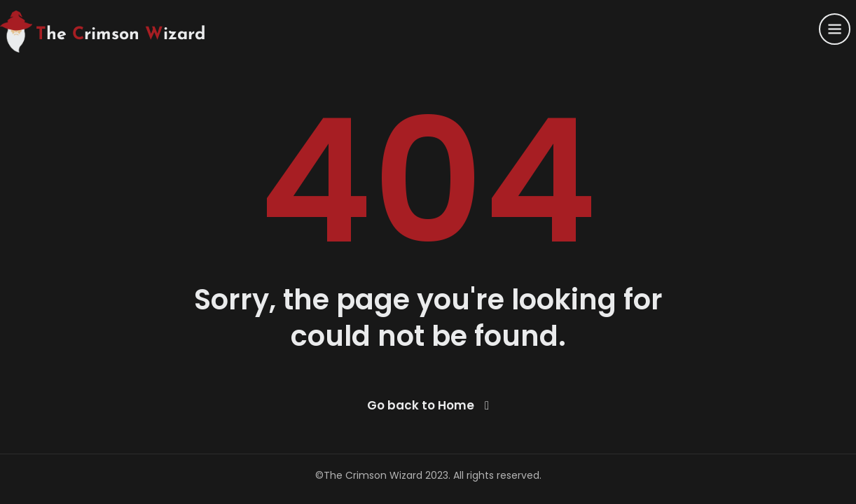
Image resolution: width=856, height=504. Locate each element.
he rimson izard (121, 35)
